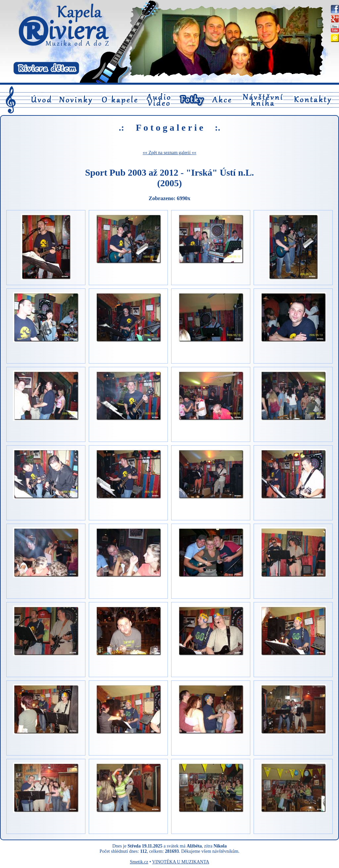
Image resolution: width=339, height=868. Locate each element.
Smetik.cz (139, 862)
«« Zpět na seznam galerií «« (169, 153)
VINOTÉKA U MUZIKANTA (180, 862)
